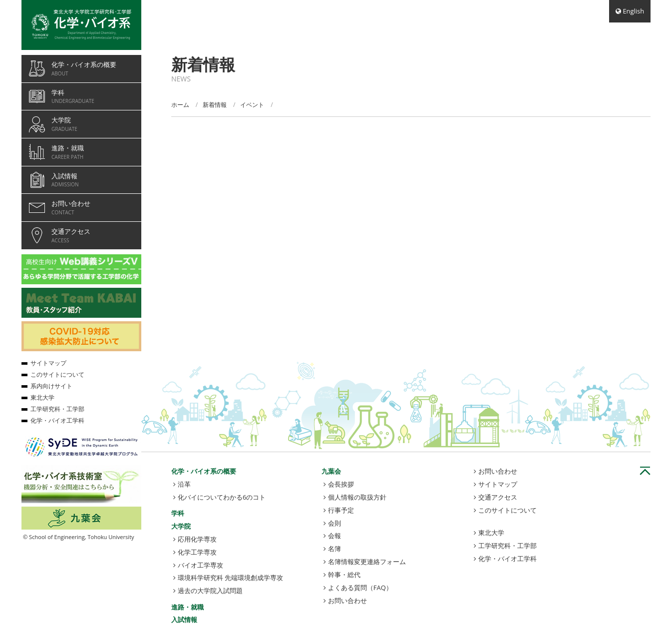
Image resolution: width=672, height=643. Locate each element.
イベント (252, 105)
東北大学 (491, 533)
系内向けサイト (51, 386)
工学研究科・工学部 (507, 546)
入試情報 (184, 620)
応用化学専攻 (197, 539)
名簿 (335, 549)
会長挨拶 (341, 484)
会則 (335, 523)
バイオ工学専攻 (200, 565)
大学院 (181, 526)
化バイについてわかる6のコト (222, 497)
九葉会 (331, 471)
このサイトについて (507, 510)
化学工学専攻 (197, 552)
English (633, 11)
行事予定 (341, 510)
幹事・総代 (344, 575)
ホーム (180, 105)
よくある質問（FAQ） (360, 588)
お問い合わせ (347, 601)
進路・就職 (187, 607)
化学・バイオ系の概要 (204, 471)
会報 (335, 536)
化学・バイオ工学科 (507, 559)
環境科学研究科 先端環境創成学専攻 (230, 578)
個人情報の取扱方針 (357, 497)
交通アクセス (498, 497)
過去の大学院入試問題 (210, 591)
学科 (178, 513)
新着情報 (215, 105)
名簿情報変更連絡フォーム (367, 562)
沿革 (184, 484)
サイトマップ (498, 484)
